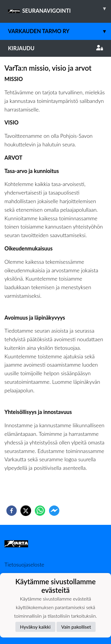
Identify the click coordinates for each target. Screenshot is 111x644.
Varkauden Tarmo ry (59, 31)
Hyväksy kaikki (35, 627)
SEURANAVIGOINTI (59, 9)
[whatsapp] (40, 511)
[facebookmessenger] (54, 511)
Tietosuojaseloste (24, 564)
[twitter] (26, 511)
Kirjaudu (55, 48)
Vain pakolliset (76, 627)
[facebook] (12, 511)
